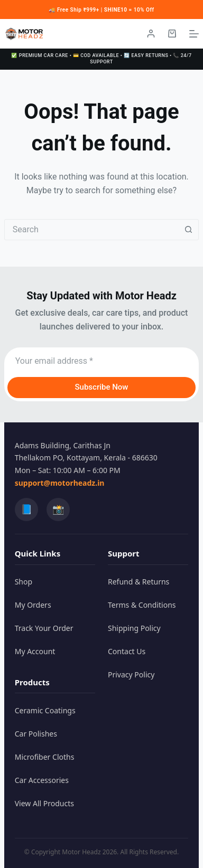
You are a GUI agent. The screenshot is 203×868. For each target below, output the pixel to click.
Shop (24, 582)
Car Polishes (36, 734)
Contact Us (127, 651)
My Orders (33, 605)
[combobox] (92, 230)
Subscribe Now (101, 387)
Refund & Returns (139, 582)
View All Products (44, 803)
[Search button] (188, 230)
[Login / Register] (151, 34)
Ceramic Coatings (45, 710)
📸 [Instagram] (58, 509)
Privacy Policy (131, 674)
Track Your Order (44, 628)
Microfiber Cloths (45, 757)
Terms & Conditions (142, 605)
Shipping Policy (134, 628)
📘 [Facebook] (26, 509)
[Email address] (102, 361)
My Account (35, 651)
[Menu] (194, 34)
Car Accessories (42, 780)
